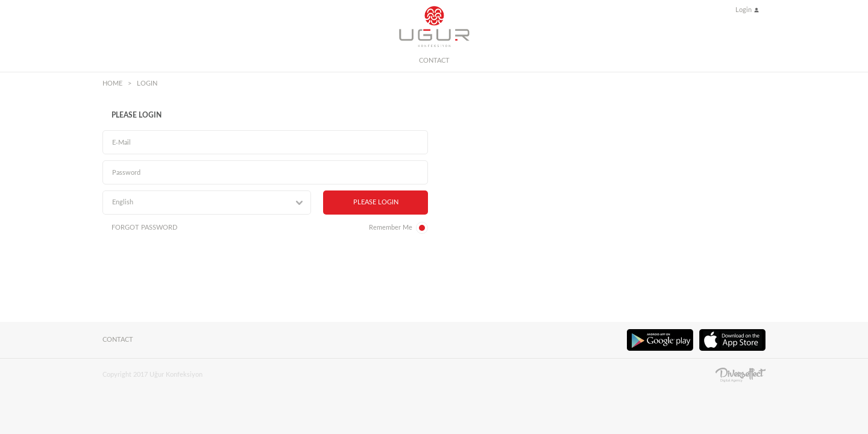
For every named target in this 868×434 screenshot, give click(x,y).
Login (744, 10)
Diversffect (740, 375)
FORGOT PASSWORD (144, 228)
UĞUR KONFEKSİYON (434, 27)
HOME (112, 83)
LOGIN (147, 83)
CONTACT (434, 61)
